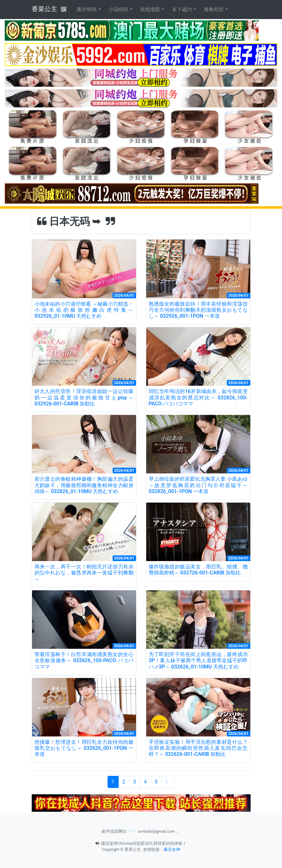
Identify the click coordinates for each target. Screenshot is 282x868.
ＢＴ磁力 (182, 9)
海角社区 (214, 9)
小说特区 (119, 9)
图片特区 (87, 9)
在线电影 (150, 9)
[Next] (168, 782)
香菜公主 (44, 9)
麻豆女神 (172, 849)
